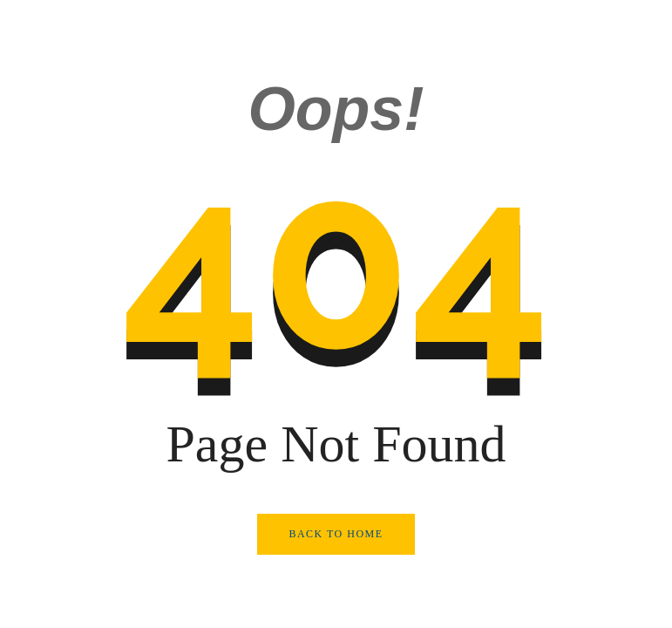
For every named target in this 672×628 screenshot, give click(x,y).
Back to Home (336, 534)
